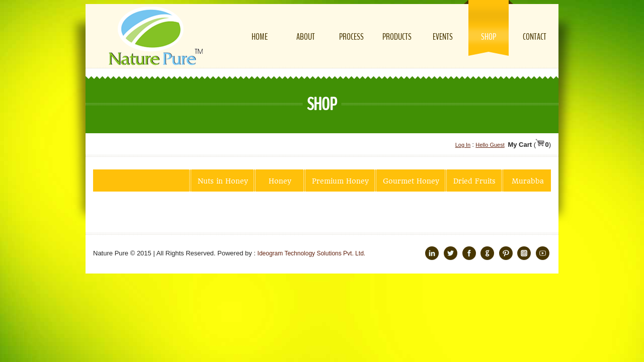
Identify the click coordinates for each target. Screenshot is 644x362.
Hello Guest (490, 145)
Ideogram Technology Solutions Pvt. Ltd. (312, 253)
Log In (463, 145)
